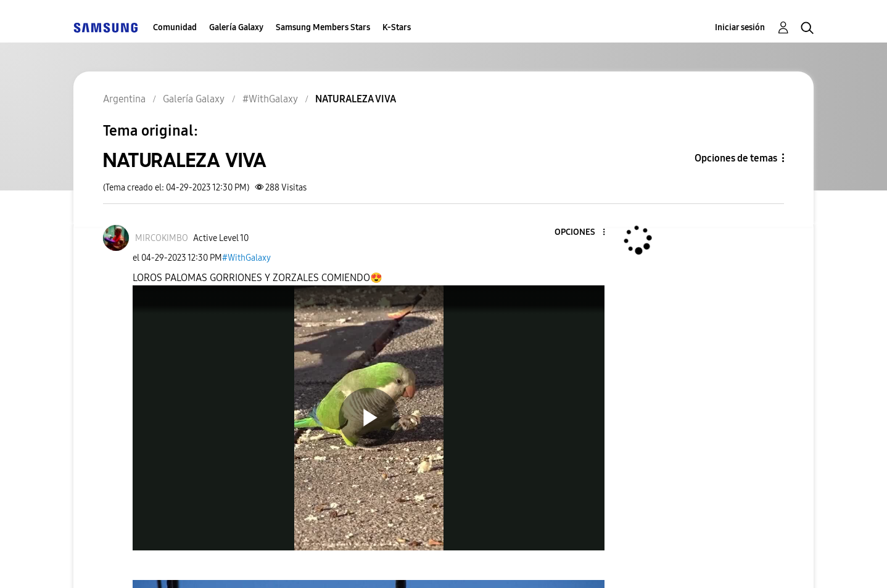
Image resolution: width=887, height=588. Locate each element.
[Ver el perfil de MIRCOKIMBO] (162, 238)
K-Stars (397, 27)
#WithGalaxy (246, 258)
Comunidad (175, 27)
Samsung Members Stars (323, 27)
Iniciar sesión (740, 27)
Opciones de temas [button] (736, 158)
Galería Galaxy (236, 27)
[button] (584, 233)
